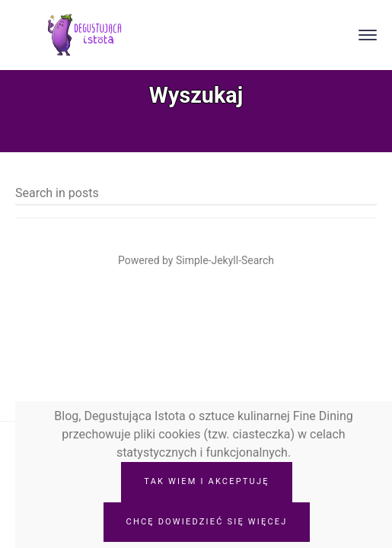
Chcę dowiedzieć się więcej (207, 522)
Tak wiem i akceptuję (206, 481)
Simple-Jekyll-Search (225, 260)
